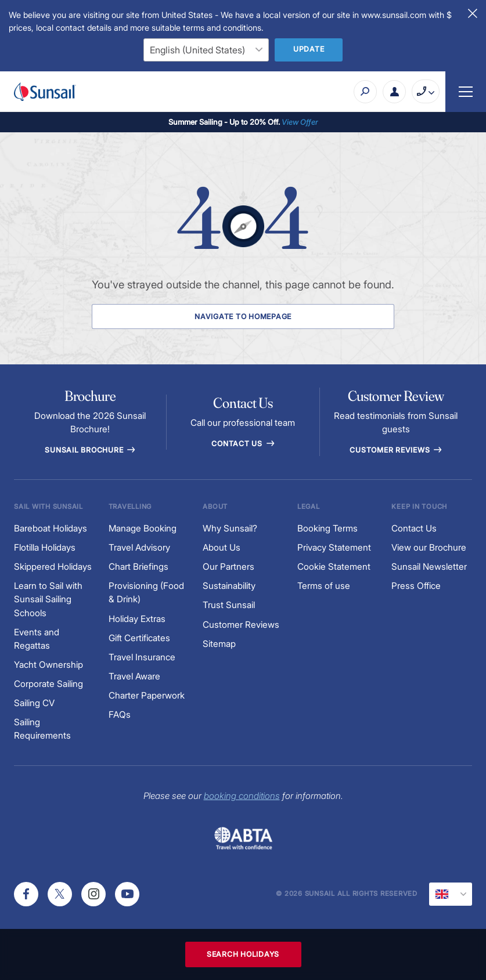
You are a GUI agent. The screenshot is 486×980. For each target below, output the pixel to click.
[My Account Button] (394, 92)
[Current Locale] (451, 894)
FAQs (120, 715)
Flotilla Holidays (45, 547)
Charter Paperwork (147, 695)
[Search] (365, 92)
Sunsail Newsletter (429, 567)
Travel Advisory (139, 547)
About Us (222, 547)
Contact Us (243, 444)
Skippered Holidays (53, 567)
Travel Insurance (142, 657)
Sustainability (229, 586)
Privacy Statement (334, 547)
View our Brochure (429, 547)
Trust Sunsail (229, 605)
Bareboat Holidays (51, 528)
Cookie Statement (334, 567)
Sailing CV (34, 703)
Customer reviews (396, 450)
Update (309, 49)
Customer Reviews (241, 625)
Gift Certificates (139, 638)
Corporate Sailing (48, 684)
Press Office (416, 586)
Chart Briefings (138, 567)
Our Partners (228, 567)
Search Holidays (243, 954)
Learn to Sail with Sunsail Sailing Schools (48, 599)
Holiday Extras (137, 619)
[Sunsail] (45, 92)
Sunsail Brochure (90, 450)
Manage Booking (143, 528)
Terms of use (324, 586)
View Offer (300, 122)
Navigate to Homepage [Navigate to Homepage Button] (243, 317)
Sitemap (219, 644)
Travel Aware (134, 676)
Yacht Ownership (48, 665)
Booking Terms (327, 528)
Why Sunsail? (230, 528)
